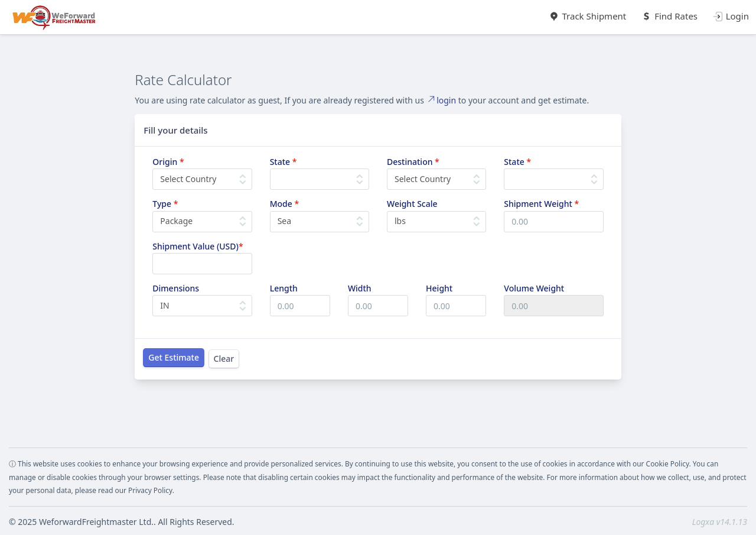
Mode (284, 204)
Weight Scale (412, 204)
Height (439, 288)
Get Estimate (174, 357)
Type (165, 204)
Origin (168, 162)
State (283, 162)
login (441, 100)
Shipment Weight (541, 204)
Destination (413, 162)
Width (360, 288)
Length (284, 288)
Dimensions (176, 288)
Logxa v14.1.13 (720, 522)
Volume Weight (534, 288)
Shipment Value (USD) (198, 246)
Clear (224, 359)
